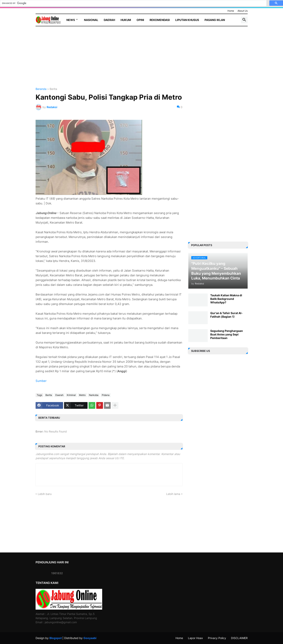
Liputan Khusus (187, 20)
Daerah (109, 20)
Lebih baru (45, 494)
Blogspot (56, 638)
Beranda (41, 89)
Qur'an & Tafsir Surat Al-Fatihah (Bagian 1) (226, 315)
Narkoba (94, 395)
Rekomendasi (160, 20)
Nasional (91, 20)
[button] (244, 20)
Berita (53, 89)
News (71, 20)
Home (231, 11)
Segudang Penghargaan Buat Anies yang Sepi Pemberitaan (227, 334)
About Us (243, 11)
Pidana (106, 395)
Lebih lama (173, 494)
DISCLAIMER (239, 638)
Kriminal (71, 395)
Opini (140, 20)
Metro (82, 395)
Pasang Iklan (215, 20)
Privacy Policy (217, 638)
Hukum (126, 20)
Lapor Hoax (195, 638)
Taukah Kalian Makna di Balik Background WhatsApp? (226, 299)
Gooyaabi (90, 638)
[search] (133, 3)
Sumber (41, 381)
